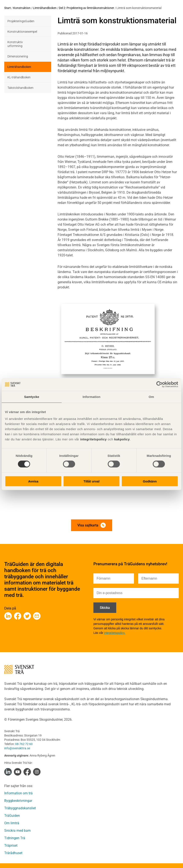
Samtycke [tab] (32, 397)
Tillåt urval (92, 481)
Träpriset (11, 845)
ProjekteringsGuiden (21, 21)
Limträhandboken (45, 8)
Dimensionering (18, 56)
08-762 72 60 (24, 744)
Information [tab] (91, 397)
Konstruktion (22, 8)
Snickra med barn (17, 831)
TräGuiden (12, 816)
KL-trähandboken (19, 77)
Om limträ (12, 823)
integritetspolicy (93, 439)
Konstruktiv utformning (15, 44)
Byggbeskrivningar (18, 801)
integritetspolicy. (115, 633)
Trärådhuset (13, 853)
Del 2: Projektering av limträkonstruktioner (86, 8)
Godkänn (150, 481)
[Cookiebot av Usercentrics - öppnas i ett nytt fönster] (159, 384)
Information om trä (18, 793)
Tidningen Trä (15, 838)
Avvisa (33, 481)
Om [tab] (151, 397)
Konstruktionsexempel (22, 32)
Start (8, 8)
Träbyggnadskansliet (20, 808)
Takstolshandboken (20, 88)
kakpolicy (122, 439)
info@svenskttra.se (17, 748)
